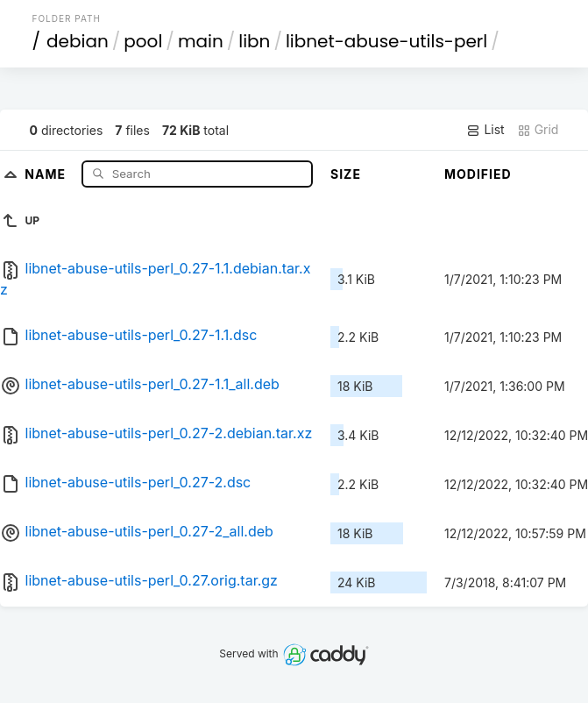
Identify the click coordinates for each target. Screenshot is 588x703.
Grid (538, 130)
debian (78, 41)
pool (143, 41)
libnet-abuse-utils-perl (386, 41)
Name (47, 173)
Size (346, 174)
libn (254, 41)
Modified (478, 174)
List (485, 130)
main (201, 41)
